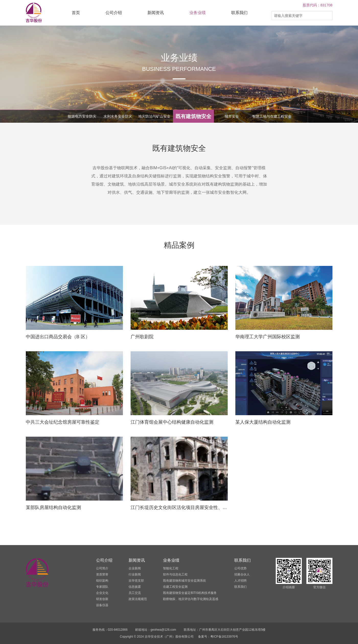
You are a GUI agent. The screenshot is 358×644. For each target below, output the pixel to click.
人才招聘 (240, 581)
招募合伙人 (242, 574)
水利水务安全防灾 (118, 116)
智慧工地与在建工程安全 (272, 116)
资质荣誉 (102, 574)
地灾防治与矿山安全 (154, 116)
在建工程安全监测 (175, 587)
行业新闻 (135, 574)
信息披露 (135, 587)
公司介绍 (114, 13)
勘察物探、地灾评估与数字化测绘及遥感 (191, 599)
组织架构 (102, 581)
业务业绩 (198, 13)
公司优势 (240, 568)
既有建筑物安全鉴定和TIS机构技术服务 (190, 593)
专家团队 (102, 587)
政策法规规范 (138, 599)
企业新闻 (135, 568)
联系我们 (239, 13)
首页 (76, 13)
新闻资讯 (156, 13)
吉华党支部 (136, 581)
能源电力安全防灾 (82, 116)
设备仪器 (102, 605)
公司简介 (102, 568)
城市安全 (232, 116)
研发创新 (102, 599)
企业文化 (102, 593)
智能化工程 (171, 568)
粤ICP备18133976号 (224, 637)
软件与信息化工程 (175, 574)
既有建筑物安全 (193, 116)
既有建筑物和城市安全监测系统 (184, 581)
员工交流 (135, 593)
